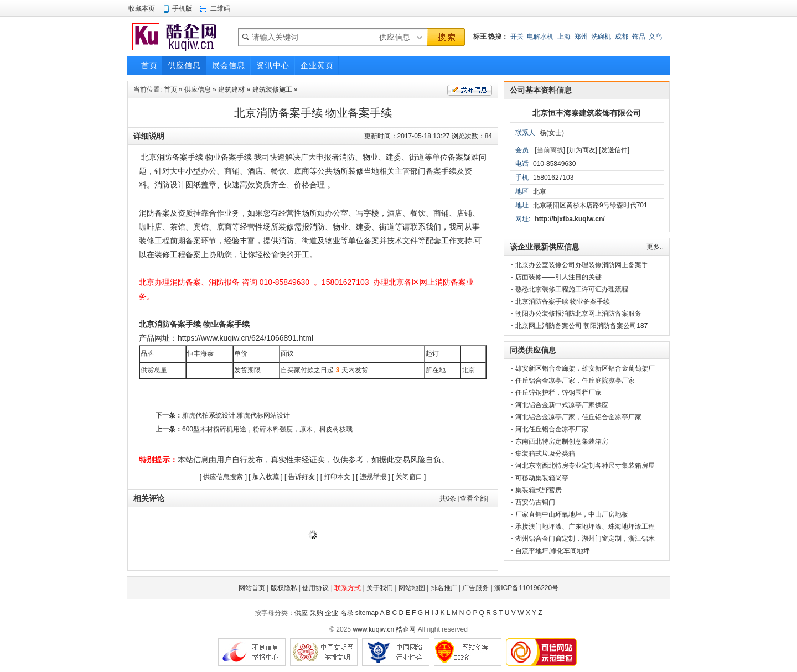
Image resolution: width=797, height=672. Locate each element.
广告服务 (475, 588)
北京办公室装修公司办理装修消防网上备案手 (582, 265)
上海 (564, 37)
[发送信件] (614, 150)
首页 (170, 90)
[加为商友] (582, 150)
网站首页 (252, 588)
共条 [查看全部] (464, 498)
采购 (317, 613)
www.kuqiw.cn (373, 629)
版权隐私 (284, 588)
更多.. (655, 247)
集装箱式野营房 (539, 490)
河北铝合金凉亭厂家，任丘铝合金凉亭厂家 (578, 417)
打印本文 (337, 477)
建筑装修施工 (272, 90)
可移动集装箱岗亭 (542, 478)
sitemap (367, 613)
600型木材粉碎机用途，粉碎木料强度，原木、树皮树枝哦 (267, 429)
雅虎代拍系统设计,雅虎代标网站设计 (236, 415)
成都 (622, 37)
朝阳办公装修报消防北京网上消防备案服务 (578, 314)
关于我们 (380, 588)
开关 (517, 37)
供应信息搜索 (223, 477)
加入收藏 (266, 477)
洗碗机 (601, 37)
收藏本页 (142, 8)
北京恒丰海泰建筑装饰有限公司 (587, 113)
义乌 (655, 37)
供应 (301, 613)
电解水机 (540, 37)
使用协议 (315, 588)
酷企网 (406, 629)
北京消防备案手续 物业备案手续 (563, 301)
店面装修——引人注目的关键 (558, 277)
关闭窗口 (409, 477)
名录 (347, 613)
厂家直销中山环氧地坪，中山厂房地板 (572, 514)
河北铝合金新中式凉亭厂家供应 (562, 405)
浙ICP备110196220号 (526, 588)
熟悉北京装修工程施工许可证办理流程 (572, 289)
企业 (332, 613)
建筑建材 (231, 90)
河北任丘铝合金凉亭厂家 (552, 429)
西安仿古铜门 (535, 502)
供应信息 (198, 90)
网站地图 (412, 588)
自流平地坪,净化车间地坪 (553, 551)
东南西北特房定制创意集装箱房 (562, 441)
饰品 (639, 37)
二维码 (220, 8)
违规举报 (373, 477)
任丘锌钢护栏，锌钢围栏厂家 (558, 393)
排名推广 (444, 588)
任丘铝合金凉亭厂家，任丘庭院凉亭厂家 (575, 381)
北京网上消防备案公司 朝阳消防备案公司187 (581, 326)
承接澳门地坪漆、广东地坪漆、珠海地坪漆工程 (585, 527)
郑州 (581, 37)
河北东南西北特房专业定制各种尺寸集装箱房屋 (585, 466)
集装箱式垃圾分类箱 (545, 454)
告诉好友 (302, 477)
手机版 (182, 8)
